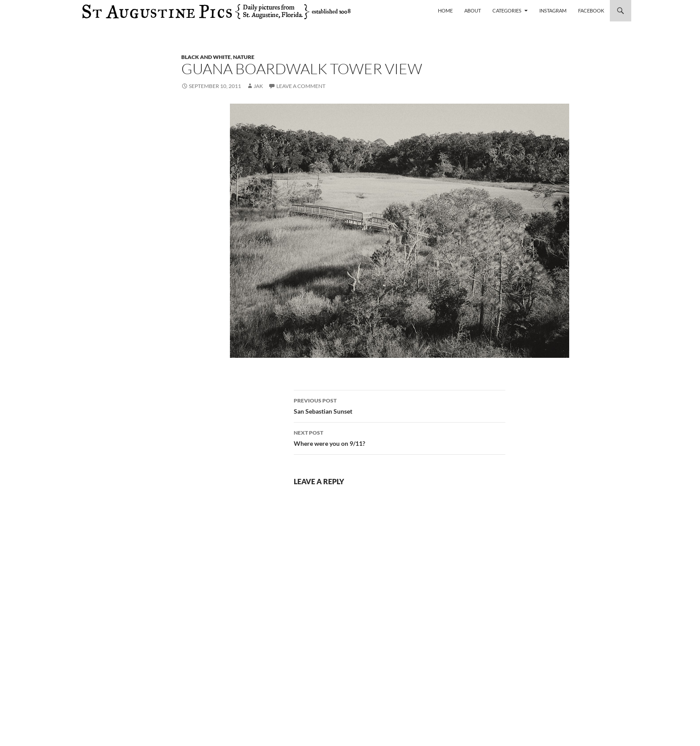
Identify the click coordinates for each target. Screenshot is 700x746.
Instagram (553, 10)
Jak (258, 86)
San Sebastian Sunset (400, 405)
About (473, 10)
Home (445, 10)
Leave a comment (301, 86)
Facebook (591, 10)
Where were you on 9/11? (400, 437)
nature (244, 57)
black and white (206, 57)
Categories (507, 10)
